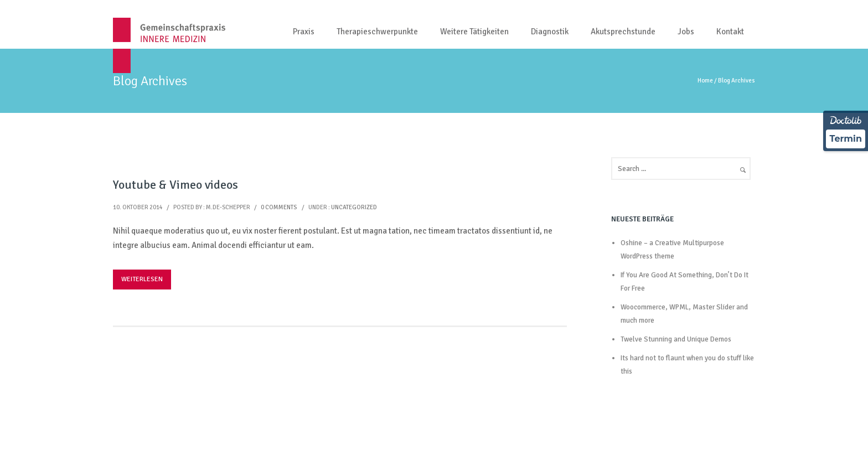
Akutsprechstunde (623, 32)
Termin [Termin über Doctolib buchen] (846, 139)
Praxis (304, 32)
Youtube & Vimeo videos (175, 185)
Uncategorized (354, 207)
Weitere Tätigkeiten (474, 32)
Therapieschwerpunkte (377, 32)
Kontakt (730, 32)
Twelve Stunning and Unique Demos (676, 339)
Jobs (686, 32)
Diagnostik (550, 32)
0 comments (279, 207)
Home (705, 81)
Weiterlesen (142, 279)
